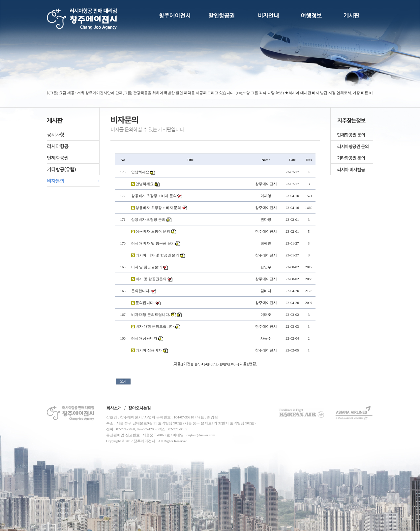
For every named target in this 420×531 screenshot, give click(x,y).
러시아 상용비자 (144, 338)
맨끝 (253, 364)
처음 (177, 364)
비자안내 (268, 16)
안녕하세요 (140, 172)
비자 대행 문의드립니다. (151, 315)
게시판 (351, 16)
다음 (243, 364)
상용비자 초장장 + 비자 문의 (154, 196)
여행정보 (311, 16)
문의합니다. (141, 291)
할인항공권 (222, 16)
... (237, 364)
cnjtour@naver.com (201, 435)
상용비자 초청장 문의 (149, 219)
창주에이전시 (175, 16)
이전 (187, 364)
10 (232, 364)
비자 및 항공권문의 (147, 267)
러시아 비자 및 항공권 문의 (153, 243)
